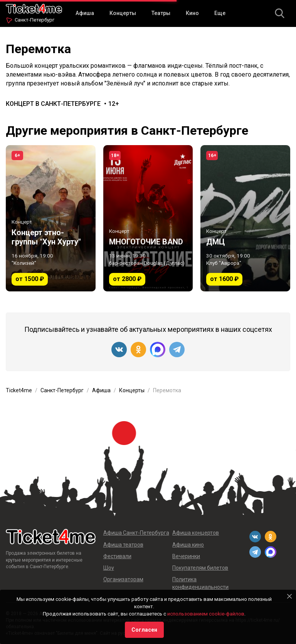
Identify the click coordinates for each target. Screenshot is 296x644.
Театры (161, 13)
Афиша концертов (196, 533)
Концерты (123, 13)
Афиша (85, 13)
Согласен (144, 630)
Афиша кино (188, 545)
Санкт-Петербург (34, 20)
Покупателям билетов (200, 568)
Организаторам (123, 579)
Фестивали (117, 556)
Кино (192, 13)
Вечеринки (186, 556)
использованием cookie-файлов (206, 614)
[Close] (289, 596)
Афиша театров (123, 545)
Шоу (109, 568)
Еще (220, 13)
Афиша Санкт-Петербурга (136, 533)
